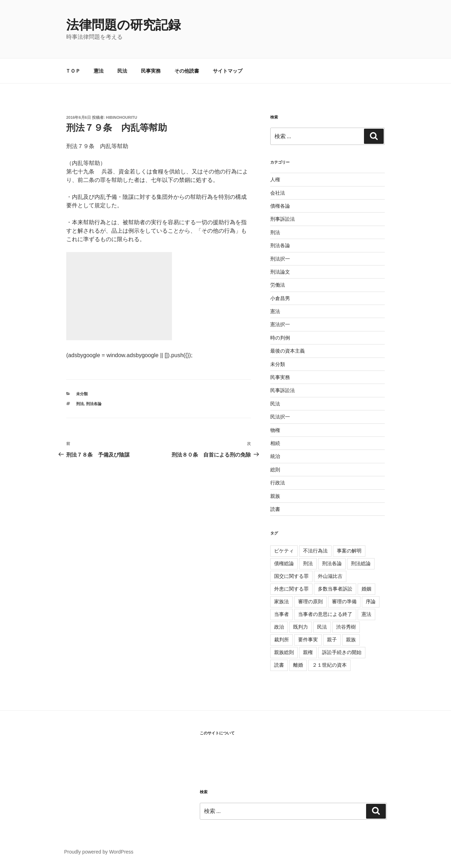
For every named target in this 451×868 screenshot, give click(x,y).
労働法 (278, 285)
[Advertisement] (119, 296)
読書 (275, 509)
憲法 (99, 71)
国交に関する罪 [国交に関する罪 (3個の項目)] (291, 576)
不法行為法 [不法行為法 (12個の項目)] (315, 551)
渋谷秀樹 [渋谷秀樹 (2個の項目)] (346, 627)
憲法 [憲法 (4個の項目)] (366, 614)
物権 (275, 430)
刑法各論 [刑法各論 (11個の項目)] (332, 563)
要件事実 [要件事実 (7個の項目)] (308, 640)
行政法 (278, 483)
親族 (275, 496)
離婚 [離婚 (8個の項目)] (298, 665)
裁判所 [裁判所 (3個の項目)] (282, 640)
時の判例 (280, 338)
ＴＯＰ (73, 71)
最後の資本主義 (288, 351)
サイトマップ (228, 71)
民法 (122, 71)
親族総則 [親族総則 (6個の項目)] (284, 652)
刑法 (80, 404)
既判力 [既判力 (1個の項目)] (301, 627)
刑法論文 (280, 272)
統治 (275, 456)
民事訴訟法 (283, 390)
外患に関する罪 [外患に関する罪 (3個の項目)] (291, 589)
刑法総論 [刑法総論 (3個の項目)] (361, 563)
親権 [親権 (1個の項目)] (308, 652)
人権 (275, 179)
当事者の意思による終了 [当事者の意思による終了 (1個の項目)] (325, 614)
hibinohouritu (122, 117)
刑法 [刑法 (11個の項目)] (308, 563)
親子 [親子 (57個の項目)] (332, 640)
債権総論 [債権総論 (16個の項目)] (284, 563)
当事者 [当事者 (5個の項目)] (282, 614)
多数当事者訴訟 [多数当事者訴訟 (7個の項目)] (335, 589)
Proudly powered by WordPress (99, 852)
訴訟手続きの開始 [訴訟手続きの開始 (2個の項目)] (342, 652)
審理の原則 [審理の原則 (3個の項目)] (310, 601)
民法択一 (280, 417)
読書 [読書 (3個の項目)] (279, 665)
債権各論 (280, 206)
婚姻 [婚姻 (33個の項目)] (366, 589)
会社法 (278, 193)
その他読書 (187, 71)
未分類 (82, 394)
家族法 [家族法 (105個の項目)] (282, 601)
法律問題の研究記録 (123, 25)
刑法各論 (94, 404)
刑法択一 (280, 259)
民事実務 (151, 71)
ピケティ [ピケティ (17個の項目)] (284, 551)
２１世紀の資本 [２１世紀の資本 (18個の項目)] (329, 665)
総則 (275, 470)
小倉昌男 (280, 298)
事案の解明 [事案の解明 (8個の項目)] (349, 551)
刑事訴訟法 (283, 219)
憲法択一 (280, 324)
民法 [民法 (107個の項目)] (322, 627)
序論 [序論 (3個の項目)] (371, 601)
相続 (275, 443)
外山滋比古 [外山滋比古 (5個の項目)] (330, 576)
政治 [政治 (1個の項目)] (279, 627)
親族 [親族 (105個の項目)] (351, 640)
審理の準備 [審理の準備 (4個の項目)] (344, 601)
